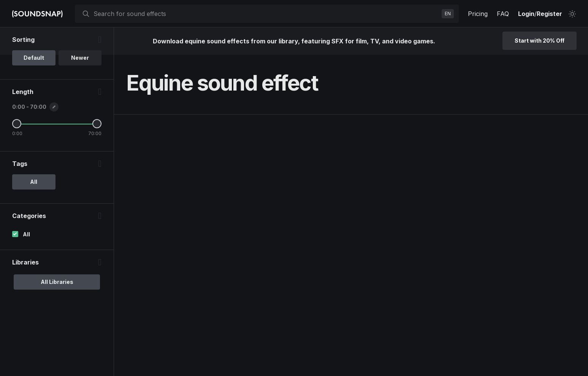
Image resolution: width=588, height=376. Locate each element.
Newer (80, 58)
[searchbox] (266, 14)
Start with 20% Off (540, 41)
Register (549, 14)
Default (34, 58)
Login (526, 14)
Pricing (478, 14)
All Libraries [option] (57, 282)
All (26, 234)
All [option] (34, 182)
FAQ (503, 14)
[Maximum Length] (97, 124)
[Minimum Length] (17, 124)
